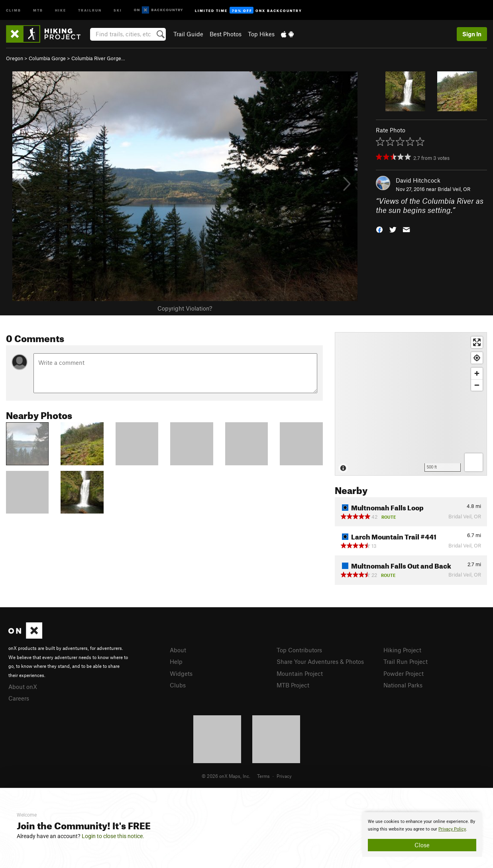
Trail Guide (188, 34)
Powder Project (404, 673)
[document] (422, 835)
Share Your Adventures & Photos (320, 661)
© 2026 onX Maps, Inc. (226, 776)
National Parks (403, 685)
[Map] (411, 404)
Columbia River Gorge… (98, 58)
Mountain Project (300, 673)
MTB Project (293, 685)
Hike (61, 10)
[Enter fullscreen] (477, 342)
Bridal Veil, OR (454, 189)
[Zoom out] (477, 385)
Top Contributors (299, 650)
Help (176, 661)
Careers (19, 698)
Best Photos (226, 34)
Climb (14, 10)
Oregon (15, 58)
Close (422, 845)
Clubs (178, 685)
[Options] (474, 462)
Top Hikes (261, 34)
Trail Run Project (406, 661)
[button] (379, 229)
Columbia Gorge (47, 58)
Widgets (181, 673)
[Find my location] (477, 358)
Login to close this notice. (113, 836)
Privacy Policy (452, 829)
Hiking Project (402, 650)
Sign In (472, 34)
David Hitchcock (418, 180)
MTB (38, 10)
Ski (118, 10)
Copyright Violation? (185, 308)
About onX (23, 687)
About (178, 650)
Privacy (284, 776)
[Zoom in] (477, 373)
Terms (263, 776)
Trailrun (90, 10)
